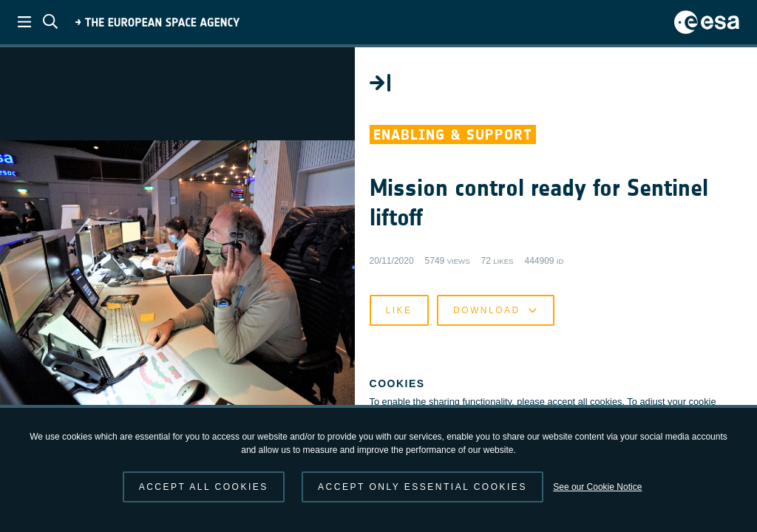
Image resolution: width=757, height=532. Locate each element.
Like (423, 313)
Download (519, 313)
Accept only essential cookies (422, 487)
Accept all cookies (204, 487)
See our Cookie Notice (597, 487)
